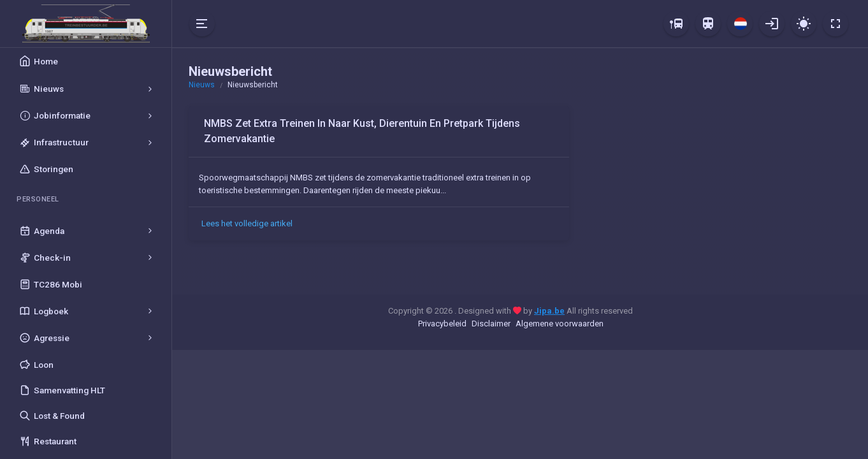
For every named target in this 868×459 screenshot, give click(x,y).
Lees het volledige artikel (247, 223)
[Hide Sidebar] (202, 24)
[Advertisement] (718, 195)
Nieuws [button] (202, 85)
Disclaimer (491, 324)
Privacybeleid (442, 324)
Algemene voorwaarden (560, 324)
